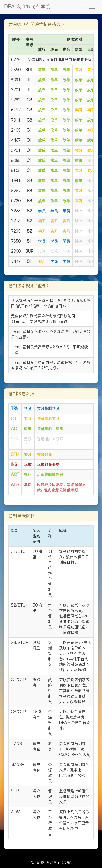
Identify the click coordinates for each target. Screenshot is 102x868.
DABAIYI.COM (58, 863)
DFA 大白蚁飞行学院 (27, 7)
